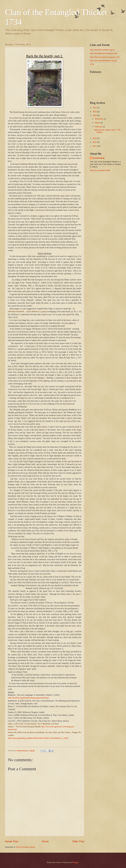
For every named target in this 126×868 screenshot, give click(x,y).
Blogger (76, 862)
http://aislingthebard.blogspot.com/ (104, 53)
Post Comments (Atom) (26, 847)
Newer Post (12, 841)
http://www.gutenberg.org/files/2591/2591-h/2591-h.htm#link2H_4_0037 (38, 738)
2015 (95, 112)
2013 (95, 138)
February (99, 127)
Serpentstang (99, 158)
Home (45, 841)
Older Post (78, 841)
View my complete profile (100, 170)
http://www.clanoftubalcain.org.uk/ (103, 61)
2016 (95, 108)
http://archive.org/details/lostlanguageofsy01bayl (28, 698)
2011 (95, 146)
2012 (95, 142)
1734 (92, 64)
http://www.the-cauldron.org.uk (102, 50)
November (99, 119)
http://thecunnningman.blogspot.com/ (105, 57)
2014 (95, 115)
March (98, 123)
